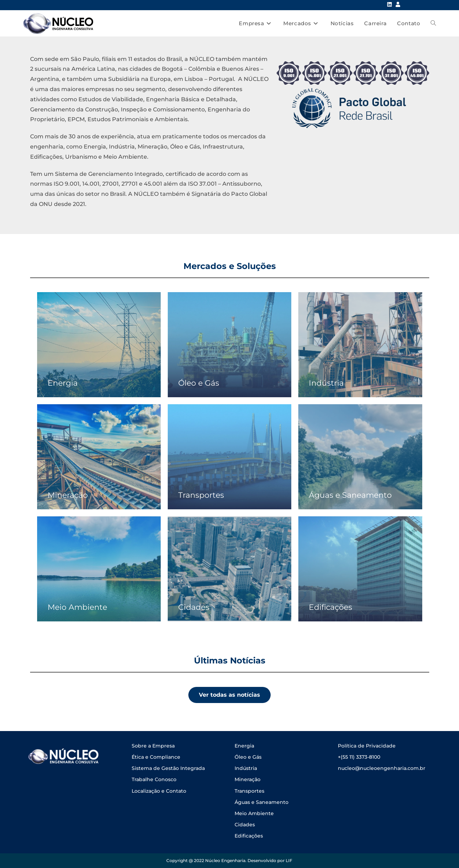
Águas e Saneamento (262, 802)
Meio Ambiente (254, 813)
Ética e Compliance (156, 757)
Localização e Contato (159, 791)
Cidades (245, 825)
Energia (244, 746)
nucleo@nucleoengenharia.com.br (382, 768)
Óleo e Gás (248, 757)
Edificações (249, 836)
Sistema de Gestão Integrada (168, 768)
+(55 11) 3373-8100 (359, 757)
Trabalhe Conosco (154, 779)
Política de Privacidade (367, 746)
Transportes (249, 791)
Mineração (248, 779)
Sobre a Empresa (153, 746)
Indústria (246, 768)
